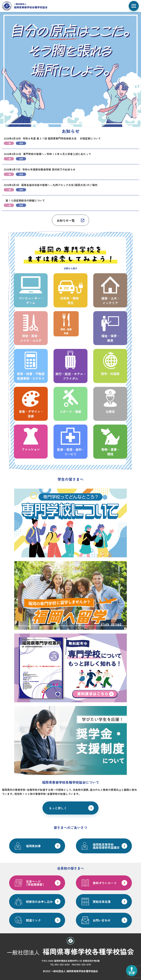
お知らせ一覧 (66, 220)
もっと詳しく (58, 808)
